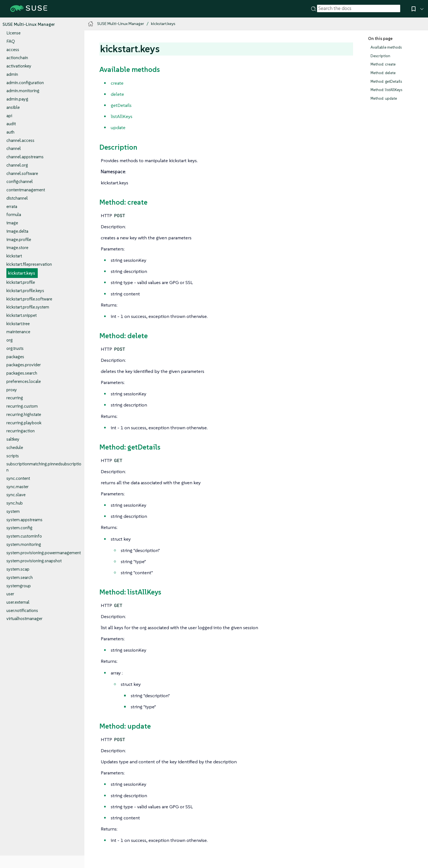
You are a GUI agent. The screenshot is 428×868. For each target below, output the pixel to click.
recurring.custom (22, 406)
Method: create (383, 64)
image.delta (17, 231)
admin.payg (17, 99)
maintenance (18, 332)
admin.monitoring (23, 91)
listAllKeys (122, 116)
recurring (15, 398)
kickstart (14, 256)
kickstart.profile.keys (25, 291)
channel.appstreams (25, 157)
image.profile (19, 239)
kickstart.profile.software (29, 299)
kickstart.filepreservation (29, 264)
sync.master (17, 487)
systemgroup (19, 586)
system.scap (18, 569)
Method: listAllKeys (386, 90)
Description (380, 56)
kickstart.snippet (22, 315)
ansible (13, 107)
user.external (18, 602)
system (13, 511)
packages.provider (24, 365)
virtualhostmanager (24, 619)
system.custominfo (24, 536)
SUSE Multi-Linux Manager (29, 24)
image (12, 223)
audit (11, 124)
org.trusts (15, 348)
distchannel (17, 198)
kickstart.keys (22, 273)
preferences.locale (24, 381)
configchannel (20, 181)
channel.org (17, 165)
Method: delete (383, 73)
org (10, 340)
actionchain (17, 58)
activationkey (19, 66)
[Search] (314, 8)
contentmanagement (26, 190)
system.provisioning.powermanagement (44, 553)
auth (10, 132)
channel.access (20, 140)
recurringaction (21, 431)
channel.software (22, 173)
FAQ (11, 41)
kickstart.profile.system (28, 307)
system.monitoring (24, 544)
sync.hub (15, 503)
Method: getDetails (386, 81)
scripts (13, 456)
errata (12, 206)
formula (14, 215)
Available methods (386, 47)
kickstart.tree (18, 324)
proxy (12, 390)
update (118, 127)
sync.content (18, 478)
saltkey (13, 439)
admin (12, 74)
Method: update (384, 98)
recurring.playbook (24, 423)
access (13, 50)
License (13, 33)
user (10, 594)
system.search (20, 577)
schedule (15, 447)
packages (15, 357)
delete (117, 94)
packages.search (22, 373)
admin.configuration (25, 83)
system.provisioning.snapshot (34, 561)
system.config (19, 528)
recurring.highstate (24, 414)
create (117, 83)
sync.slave (16, 495)
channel (14, 148)
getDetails (121, 105)
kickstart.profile (21, 282)
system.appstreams (24, 520)
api (9, 116)
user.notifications (22, 610)
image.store (17, 248)
